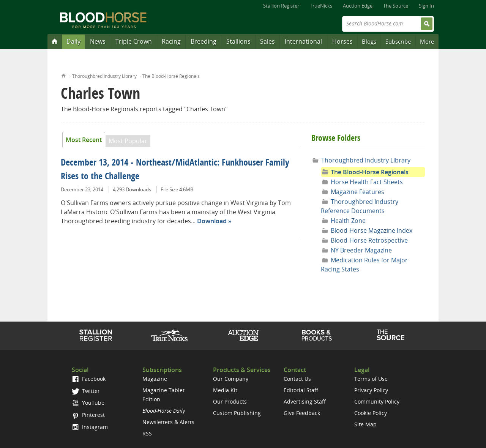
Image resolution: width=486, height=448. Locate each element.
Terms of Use (371, 379)
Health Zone (348, 221)
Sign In (426, 6)
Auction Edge (358, 6)
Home (64, 75)
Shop (317, 335)
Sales (267, 41)
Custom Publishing (237, 413)
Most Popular (128, 141)
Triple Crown (134, 41)
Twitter (86, 391)
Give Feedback (302, 413)
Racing (171, 41)
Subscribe (398, 41)
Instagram (90, 427)
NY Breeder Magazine (361, 250)
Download (212, 221)
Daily (73, 41)
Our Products (230, 401)
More (427, 41)
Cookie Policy (371, 413)
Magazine (155, 379)
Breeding (204, 41)
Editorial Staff (301, 390)
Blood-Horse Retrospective (369, 240)
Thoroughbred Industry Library (104, 76)
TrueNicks (321, 6)
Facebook (89, 379)
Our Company (231, 379)
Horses (342, 41)
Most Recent (84, 140)
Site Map (365, 424)
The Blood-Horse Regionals (171, 76)
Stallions (238, 41)
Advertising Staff (305, 401)
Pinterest (88, 415)
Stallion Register (281, 6)
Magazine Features (357, 192)
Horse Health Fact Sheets (367, 182)
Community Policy (377, 401)
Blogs (369, 41)
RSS (147, 433)
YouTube (88, 403)
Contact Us (297, 379)
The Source (396, 6)
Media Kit (225, 390)
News (98, 41)
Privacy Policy (371, 390)
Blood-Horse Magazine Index (372, 230)
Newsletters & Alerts (168, 422)
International (303, 41)
